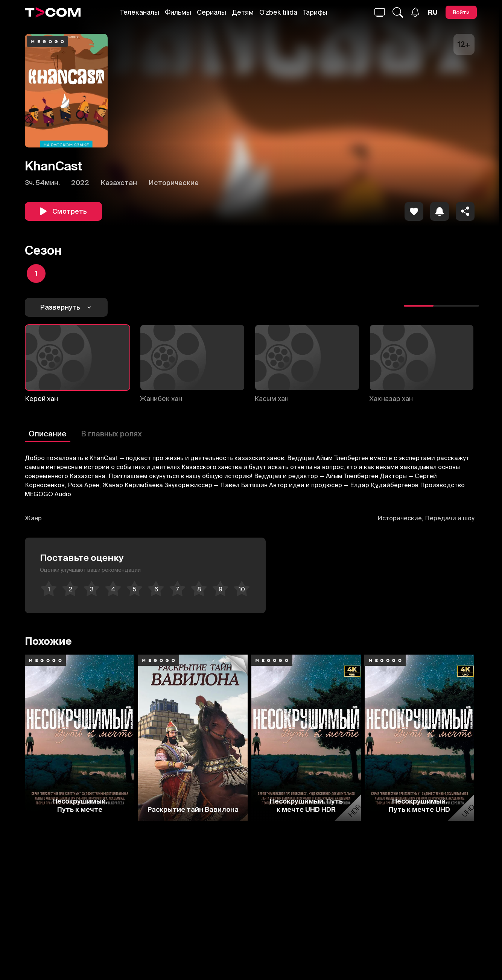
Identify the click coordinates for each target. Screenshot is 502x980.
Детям (243, 12)
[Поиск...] (380, 12)
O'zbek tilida (278, 12)
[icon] (414, 211)
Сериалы (211, 12)
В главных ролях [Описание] (111, 434)
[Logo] (53, 12)
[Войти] (461, 12)
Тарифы (315, 12)
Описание (48, 434)
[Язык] (433, 12)
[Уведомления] (415, 12)
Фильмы (178, 12)
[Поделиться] (465, 211)
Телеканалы (140, 12)
